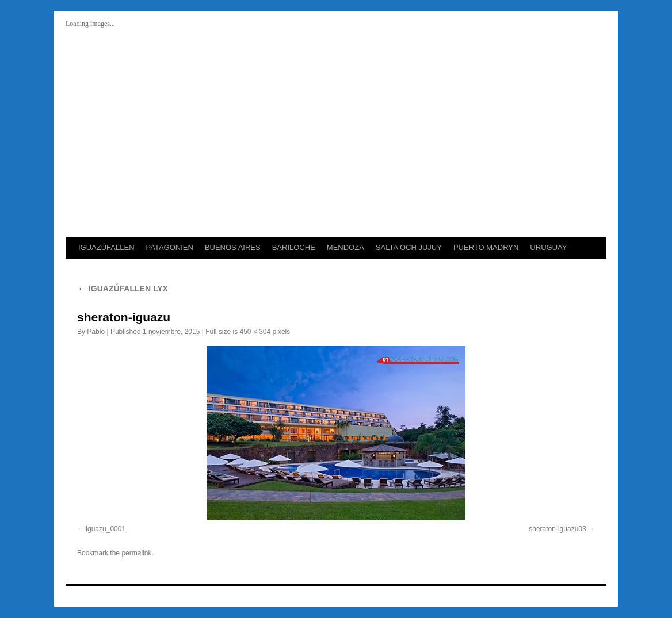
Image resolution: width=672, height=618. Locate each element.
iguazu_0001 (106, 529)
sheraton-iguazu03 (557, 529)
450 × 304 (255, 332)
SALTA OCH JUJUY (409, 247)
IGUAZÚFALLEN (106, 247)
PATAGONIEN (170, 247)
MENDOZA (345, 247)
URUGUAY (548, 247)
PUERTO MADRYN (486, 247)
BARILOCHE (294, 247)
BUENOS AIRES (233, 247)
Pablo (96, 332)
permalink (136, 553)
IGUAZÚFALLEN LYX (123, 289)
